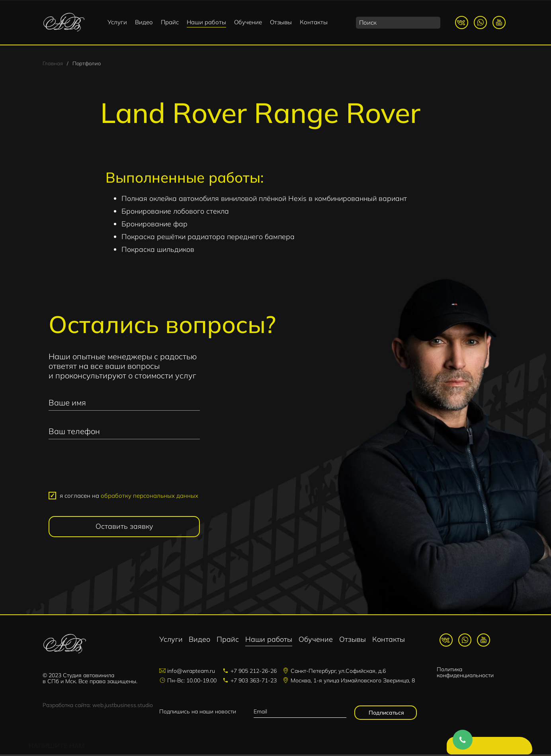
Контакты (314, 22)
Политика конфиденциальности (465, 674)
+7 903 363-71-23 (254, 682)
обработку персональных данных (149, 497)
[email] (300, 713)
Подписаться (386, 714)
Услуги (117, 22)
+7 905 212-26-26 (254, 672)
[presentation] (124, 470)
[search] (398, 23)
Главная (53, 64)
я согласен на (129, 497)
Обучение (248, 22)
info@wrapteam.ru (191, 672)
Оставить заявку (124, 528)
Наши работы (206, 22)
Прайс (170, 22)
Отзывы (281, 22)
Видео (144, 22)
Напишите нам (485, 748)
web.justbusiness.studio (123, 707)
